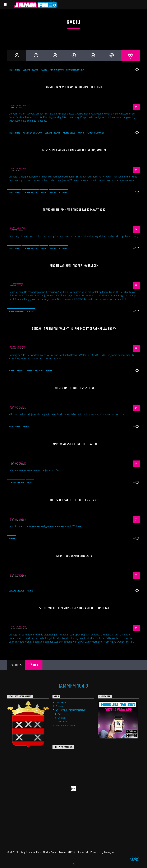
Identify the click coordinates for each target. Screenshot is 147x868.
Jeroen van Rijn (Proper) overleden (74, 266)
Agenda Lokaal (17, 311)
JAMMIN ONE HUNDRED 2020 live (74, 388)
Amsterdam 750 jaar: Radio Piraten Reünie (74, 87)
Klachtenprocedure (65, 726)
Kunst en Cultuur (32, 133)
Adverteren (63, 714)
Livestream (61, 702)
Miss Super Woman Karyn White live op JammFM (74, 150)
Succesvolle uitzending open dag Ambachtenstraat (74, 608)
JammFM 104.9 (73, 686)
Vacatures (63, 721)
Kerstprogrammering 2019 (74, 556)
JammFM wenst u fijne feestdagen (74, 444)
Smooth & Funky (75, 70)
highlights (14, 70)
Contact (62, 718)
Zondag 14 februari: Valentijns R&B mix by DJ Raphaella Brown (74, 329)
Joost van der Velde (18, 105)
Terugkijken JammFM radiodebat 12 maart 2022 (74, 210)
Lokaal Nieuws (31, 70)
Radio (44, 70)
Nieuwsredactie (16, 284)
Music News (69, 133)
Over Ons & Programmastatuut (71, 710)
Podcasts (60, 706)
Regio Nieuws (57, 70)
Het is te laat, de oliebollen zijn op (74, 500)
